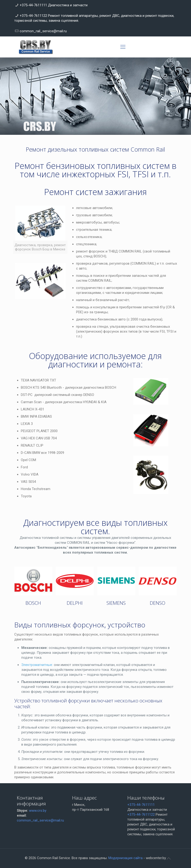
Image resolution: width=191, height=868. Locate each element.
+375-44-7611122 (141, 815)
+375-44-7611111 (141, 805)
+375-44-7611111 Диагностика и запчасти (54, 5)
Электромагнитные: (37, 665)
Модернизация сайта (125, 858)
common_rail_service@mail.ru (43, 31)
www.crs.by (38, 811)
